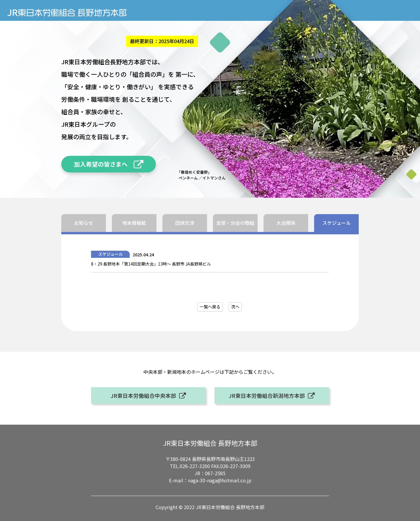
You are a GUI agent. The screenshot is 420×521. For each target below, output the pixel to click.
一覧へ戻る (210, 307)
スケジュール (337, 223)
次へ (235, 307)
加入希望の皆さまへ (101, 164)
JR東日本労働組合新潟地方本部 (267, 396)
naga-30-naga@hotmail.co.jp (220, 480)
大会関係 (286, 223)
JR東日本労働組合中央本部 (143, 396)
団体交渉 (185, 223)
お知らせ (84, 223)
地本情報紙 (134, 223)
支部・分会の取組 (235, 223)
